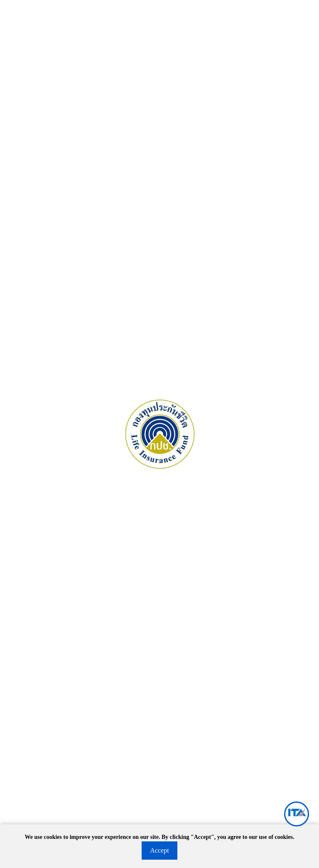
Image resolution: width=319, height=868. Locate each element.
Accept (159, 850)
